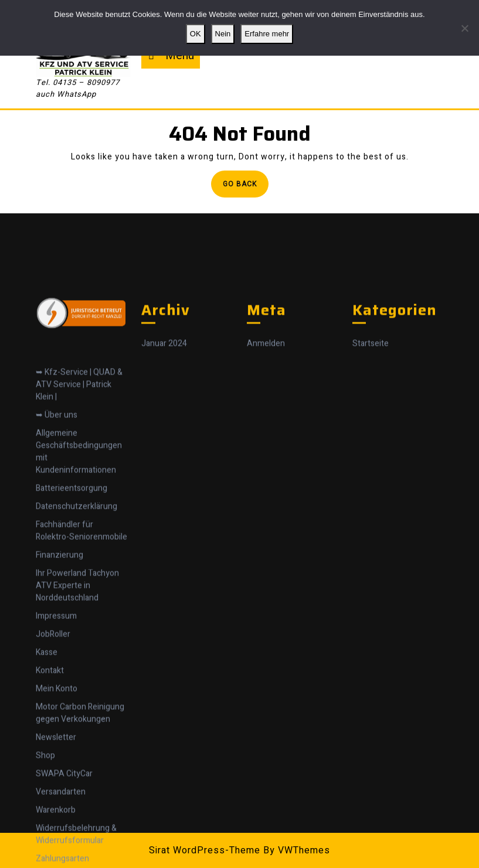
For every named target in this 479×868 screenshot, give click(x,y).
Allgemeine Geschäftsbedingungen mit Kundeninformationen (79, 571)
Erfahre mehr (267, 34)
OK (196, 34)
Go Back (246, 187)
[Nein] (464, 28)
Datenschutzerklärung (77, 626)
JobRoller (53, 754)
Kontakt (50, 790)
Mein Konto (57, 809)
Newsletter (56, 857)
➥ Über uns (57, 535)
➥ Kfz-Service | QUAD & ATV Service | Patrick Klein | (79, 504)
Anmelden (266, 464)
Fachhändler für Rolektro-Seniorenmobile (81, 651)
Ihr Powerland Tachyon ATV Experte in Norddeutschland (77, 705)
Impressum (56, 736)
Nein (223, 34)
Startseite (371, 464)
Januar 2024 (164, 464)
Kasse (47, 772)
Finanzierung (60, 675)
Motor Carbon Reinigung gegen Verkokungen (80, 833)
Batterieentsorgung (72, 608)
